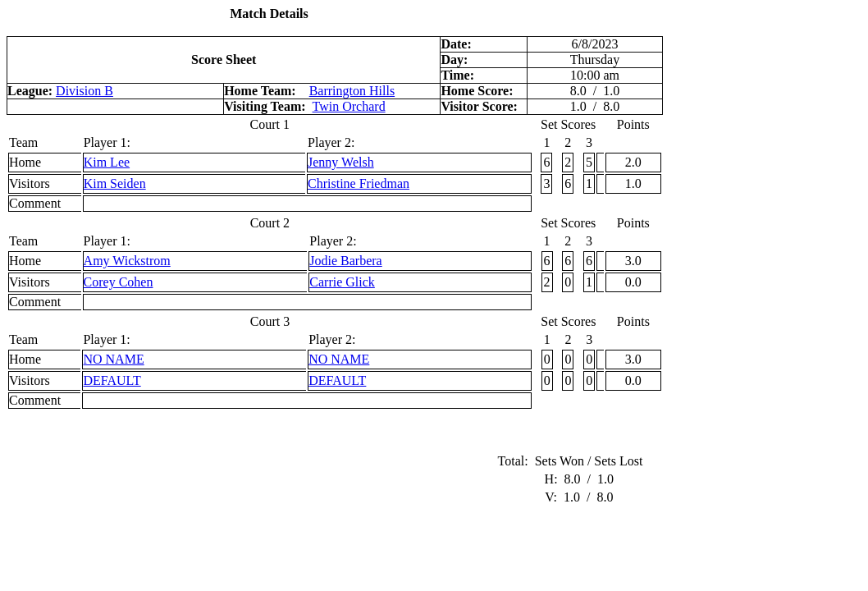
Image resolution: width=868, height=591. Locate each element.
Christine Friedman (359, 183)
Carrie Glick (342, 282)
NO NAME (113, 359)
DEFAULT (112, 380)
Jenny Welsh (341, 162)
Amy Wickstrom (127, 261)
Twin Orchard (349, 106)
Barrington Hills (352, 91)
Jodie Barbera (345, 261)
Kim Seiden (115, 183)
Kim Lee (107, 162)
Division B (85, 91)
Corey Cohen (119, 282)
